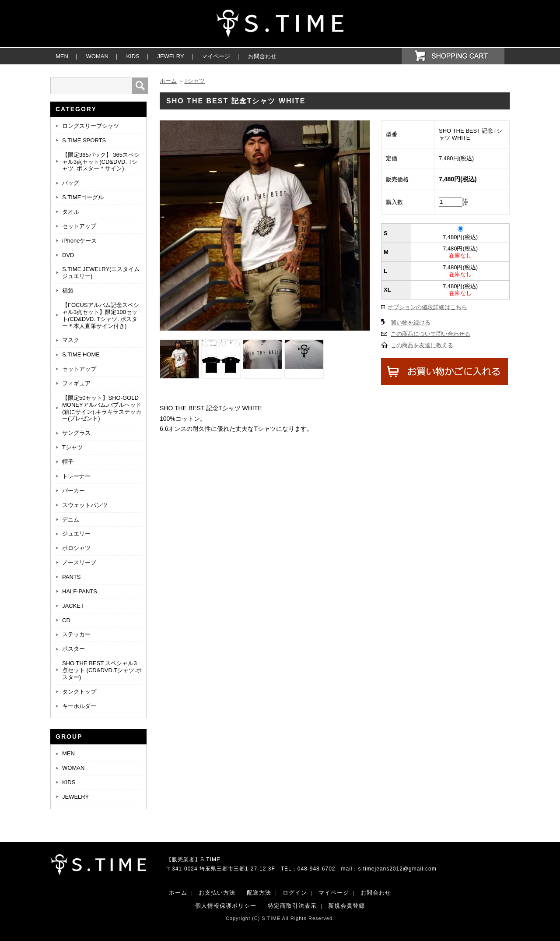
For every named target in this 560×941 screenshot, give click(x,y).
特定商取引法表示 (292, 906)
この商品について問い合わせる (430, 334)
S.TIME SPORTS (84, 140)
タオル (71, 212)
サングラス (76, 433)
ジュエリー (76, 534)
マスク (71, 340)
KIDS (133, 56)
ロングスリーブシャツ (91, 126)
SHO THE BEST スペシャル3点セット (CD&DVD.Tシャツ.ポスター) (102, 670)
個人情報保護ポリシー (226, 906)
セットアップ (79, 226)
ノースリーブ (79, 562)
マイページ (216, 56)
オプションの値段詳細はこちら (427, 307)
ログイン (295, 893)
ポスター (73, 649)
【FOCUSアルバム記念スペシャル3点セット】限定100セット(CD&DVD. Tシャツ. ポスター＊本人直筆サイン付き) (101, 315)
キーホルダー (79, 706)
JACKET (73, 606)
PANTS (71, 577)
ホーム (168, 81)
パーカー (73, 491)
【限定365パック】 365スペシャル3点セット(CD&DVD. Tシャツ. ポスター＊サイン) (101, 162)
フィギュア (76, 383)
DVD (68, 255)
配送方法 (259, 893)
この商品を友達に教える (422, 345)
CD (66, 620)
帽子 (68, 462)
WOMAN (97, 56)
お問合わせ (262, 56)
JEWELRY (170, 56)
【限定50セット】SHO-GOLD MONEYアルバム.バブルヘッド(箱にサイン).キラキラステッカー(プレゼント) (102, 408)
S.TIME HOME (81, 354)
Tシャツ (72, 447)
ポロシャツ (76, 548)
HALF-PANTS (80, 591)
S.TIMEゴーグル (83, 197)
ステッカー (76, 634)
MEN (62, 56)
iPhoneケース (79, 241)
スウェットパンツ (85, 505)
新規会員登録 (346, 906)
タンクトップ (79, 692)
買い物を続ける (411, 322)
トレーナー (76, 476)
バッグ (71, 183)
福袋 (68, 291)
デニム (71, 520)
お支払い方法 (217, 893)
